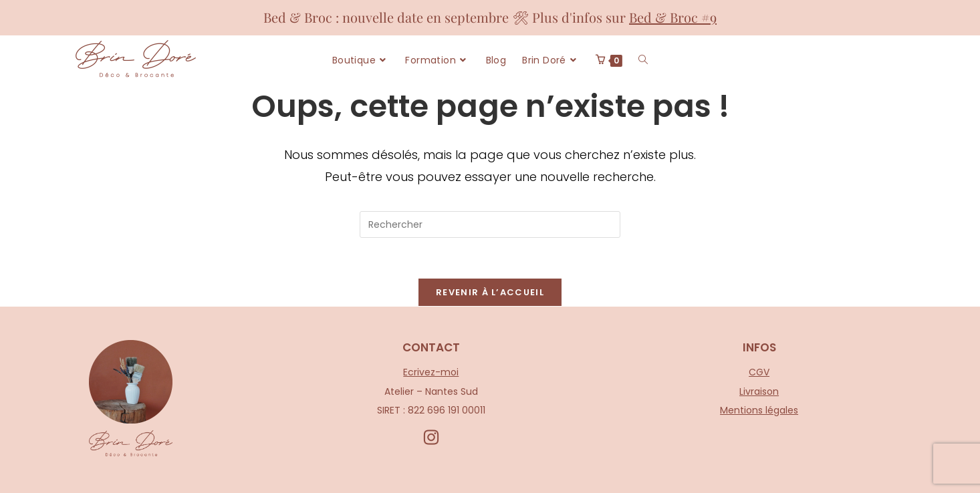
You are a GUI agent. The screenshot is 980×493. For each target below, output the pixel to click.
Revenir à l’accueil (490, 292)
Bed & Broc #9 (673, 17)
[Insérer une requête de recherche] (490, 224)
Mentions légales (759, 410)
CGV (759, 372)
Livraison (759, 391)
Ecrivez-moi (431, 372)
